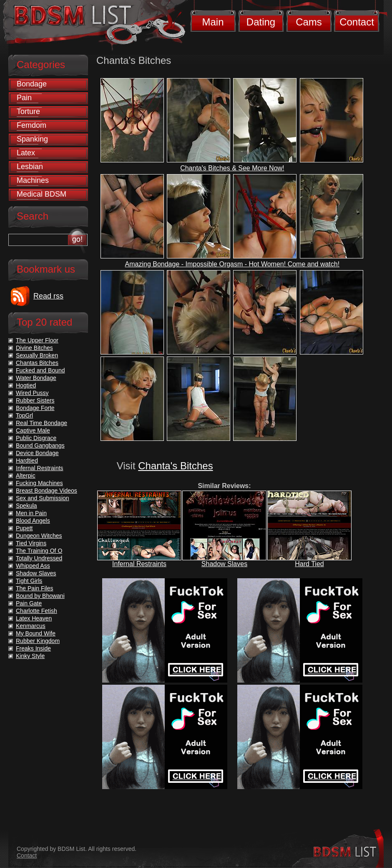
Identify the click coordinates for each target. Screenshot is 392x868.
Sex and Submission (43, 498)
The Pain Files (34, 588)
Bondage (32, 84)
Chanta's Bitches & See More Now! (232, 168)
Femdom (31, 125)
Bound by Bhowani (40, 596)
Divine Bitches (34, 348)
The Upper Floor (37, 340)
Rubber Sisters (35, 400)
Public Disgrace (36, 438)
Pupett (24, 528)
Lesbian (30, 167)
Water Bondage (36, 378)
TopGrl (24, 415)
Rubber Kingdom (38, 641)
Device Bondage (37, 453)
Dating (261, 22)
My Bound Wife (36, 633)
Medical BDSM (41, 194)
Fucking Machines (39, 483)
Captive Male (33, 430)
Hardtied (27, 461)
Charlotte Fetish (36, 611)
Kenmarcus (31, 626)
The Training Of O (39, 551)
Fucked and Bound (40, 370)
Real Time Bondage (41, 423)
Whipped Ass (33, 566)
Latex (26, 153)
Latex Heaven (34, 618)
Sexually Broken (37, 355)
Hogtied (26, 385)
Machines (33, 180)
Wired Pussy (32, 393)
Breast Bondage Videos (46, 491)
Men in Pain (31, 513)
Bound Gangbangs (40, 445)
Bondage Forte (35, 408)
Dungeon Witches (39, 536)
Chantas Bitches (37, 363)
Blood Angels (33, 521)
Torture (28, 111)
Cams (309, 22)
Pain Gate (29, 603)
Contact (357, 22)
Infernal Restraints (139, 564)
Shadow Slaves (224, 564)
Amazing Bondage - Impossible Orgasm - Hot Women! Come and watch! (232, 264)
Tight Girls (29, 581)
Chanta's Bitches (175, 466)
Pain (24, 98)
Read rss (48, 296)
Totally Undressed (39, 558)
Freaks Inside (33, 648)
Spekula (26, 506)
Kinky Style (30, 656)
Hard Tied (309, 564)
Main (213, 22)
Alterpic (26, 476)
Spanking (32, 139)
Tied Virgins (31, 543)
